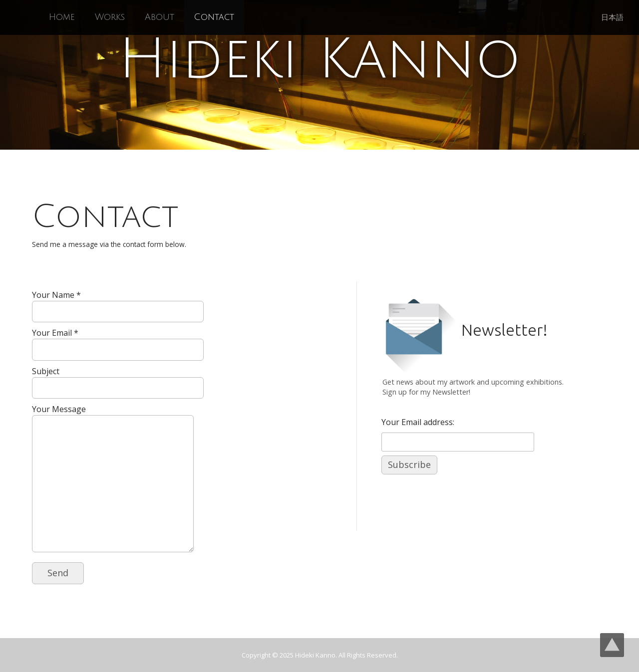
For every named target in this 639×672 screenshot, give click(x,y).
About (160, 17)
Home (62, 17)
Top (612, 645)
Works (110, 17)
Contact (214, 17)
